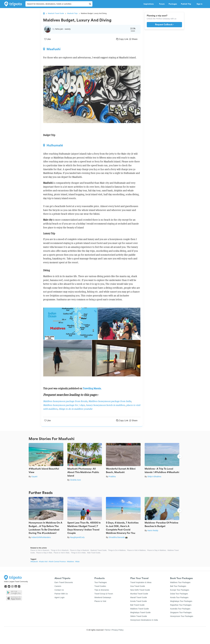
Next (180, 457)
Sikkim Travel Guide (139, 616)
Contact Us (59, 590)
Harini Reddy (153, 530)
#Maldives (70, 562)
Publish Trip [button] (187, 4)
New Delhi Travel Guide (140, 590)
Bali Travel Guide (137, 605)
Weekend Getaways (103, 597)
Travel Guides (100, 586)
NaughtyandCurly (77, 537)
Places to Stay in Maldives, (157, 550)
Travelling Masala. (92, 388)
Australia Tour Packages (180, 609)
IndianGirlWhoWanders (41, 537)
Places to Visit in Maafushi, (40, 550)
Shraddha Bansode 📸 (118, 537)
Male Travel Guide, (94, 553)
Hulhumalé (53, 145)
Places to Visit (100, 601)
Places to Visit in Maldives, (137, 550)
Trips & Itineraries (102, 590)
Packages (173, 4)
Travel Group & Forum (104, 594)
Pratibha (112, 477)
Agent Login (60, 597)
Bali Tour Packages (178, 586)
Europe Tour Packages (180, 590)
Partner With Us (61, 594)
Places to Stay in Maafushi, (80, 550)
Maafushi (52, 49)
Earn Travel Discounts (64, 582)
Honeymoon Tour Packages (182, 616)
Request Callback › (164, 25)
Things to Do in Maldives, (117, 550)
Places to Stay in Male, (44, 553)
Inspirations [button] (149, 4)
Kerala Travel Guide (139, 601)
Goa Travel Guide (138, 586)
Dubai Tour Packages (179, 594)
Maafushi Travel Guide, (99, 550)
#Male (77, 562)
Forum (162, 4)
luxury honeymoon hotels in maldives (105, 405)
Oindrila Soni (75, 480)
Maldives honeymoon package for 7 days (64, 405)
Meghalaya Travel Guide (140, 612)
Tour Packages (101, 582)
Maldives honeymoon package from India (109, 401)
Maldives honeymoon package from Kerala (65, 401)
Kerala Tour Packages (179, 597)
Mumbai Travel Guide (139, 594)
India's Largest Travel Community (16, 582)
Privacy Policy (118, 630)
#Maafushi (34, 562)
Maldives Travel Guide (140, 609)
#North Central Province (57, 562)
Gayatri (34, 477)
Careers (58, 586)
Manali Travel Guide (139, 597)
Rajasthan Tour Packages (181, 605)
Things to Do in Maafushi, (60, 550)
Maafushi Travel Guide (56, 13)
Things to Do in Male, (78, 553)
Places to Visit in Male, (62, 553)
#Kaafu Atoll (43, 562)
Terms (108, 630)
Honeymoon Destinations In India (144, 620)
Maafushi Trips (72, 13)
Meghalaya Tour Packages (181, 601)
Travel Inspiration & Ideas (141, 582)
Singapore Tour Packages (181, 612)
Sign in (199, 4)
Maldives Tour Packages (180, 582)
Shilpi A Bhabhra (154, 477)
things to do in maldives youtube (76, 409)
